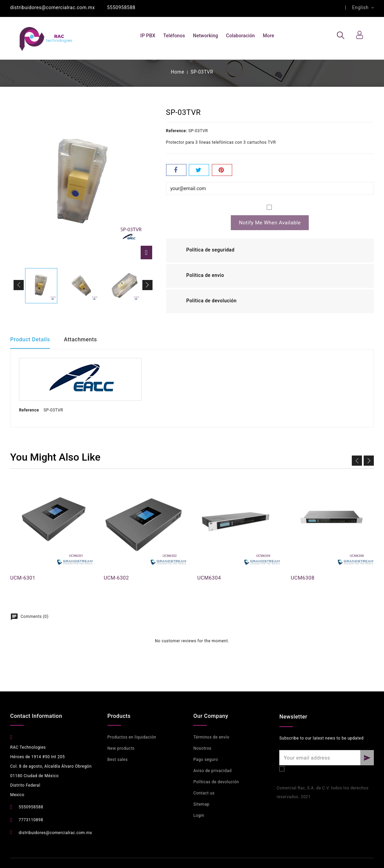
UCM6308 (303, 578)
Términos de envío (211, 737)
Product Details (30, 339)
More (269, 36)
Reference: (177, 131)
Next (369, 460)
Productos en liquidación (132, 737)
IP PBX (148, 36)
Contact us (204, 793)
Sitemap (201, 804)
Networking (205, 36)
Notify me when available (270, 223)
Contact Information (36, 716)
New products (121, 748)
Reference (29, 410)
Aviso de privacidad (212, 771)
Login (199, 815)
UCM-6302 (116, 578)
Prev (357, 460)
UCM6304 (209, 578)
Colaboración (240, 36)
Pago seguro (206, 760)
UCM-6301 (23, 578)
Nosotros (202, 748)
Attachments (81, 339)
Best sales (118, 760)
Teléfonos (174, 36)
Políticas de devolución (216, 782)
